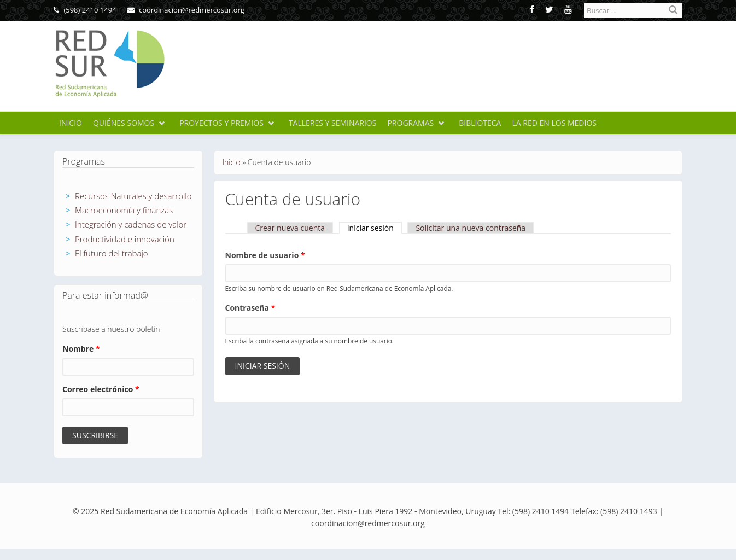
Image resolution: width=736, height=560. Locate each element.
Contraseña (250, 308)
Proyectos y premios (221, 123)
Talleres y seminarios (333, 123)
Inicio (71, 123)
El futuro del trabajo (112, 253)
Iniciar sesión (375, 228)
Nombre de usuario (265, 255)
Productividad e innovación (125, 239)
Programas (410, 123)
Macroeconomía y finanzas (124, 210)
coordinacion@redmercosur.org (186, 10)
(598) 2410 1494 (85, 10)
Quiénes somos (124, 123)
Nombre (81, 349)
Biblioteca (480, 123)
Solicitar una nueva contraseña (471, 228)
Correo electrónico (101, 389)
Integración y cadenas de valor (131, 224)
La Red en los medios (554, 123)
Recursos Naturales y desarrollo (133, 196)
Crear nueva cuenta (290, 228)
